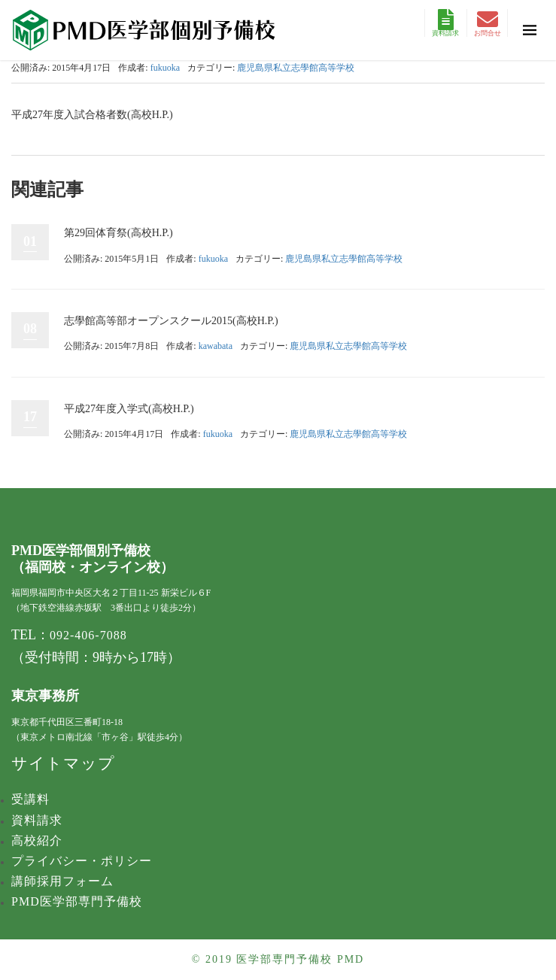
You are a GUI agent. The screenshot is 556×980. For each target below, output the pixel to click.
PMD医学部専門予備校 (77, 901)
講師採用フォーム (62, 881)
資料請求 (445, 23)
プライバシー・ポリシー (82, 861)
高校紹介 (37, 840)
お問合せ (488, 23)
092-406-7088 (88, 635)
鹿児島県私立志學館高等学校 (296, 68)
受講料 (30, 799)
